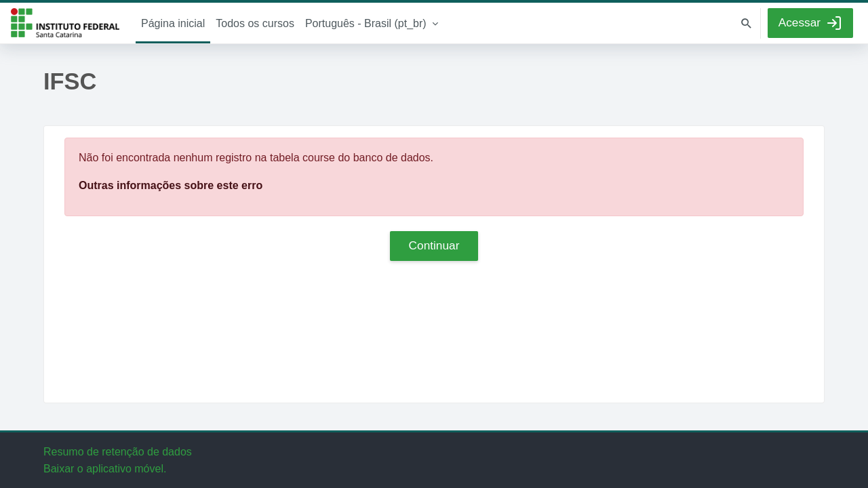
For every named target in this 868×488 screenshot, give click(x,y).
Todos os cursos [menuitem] (255, 23)
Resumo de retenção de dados (118, 452)
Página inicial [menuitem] (173, 23)
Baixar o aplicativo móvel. (105, 469)
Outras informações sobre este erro (171, 185)
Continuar (434, 245)
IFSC (65, 23)
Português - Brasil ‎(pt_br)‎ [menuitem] (366, 23)
